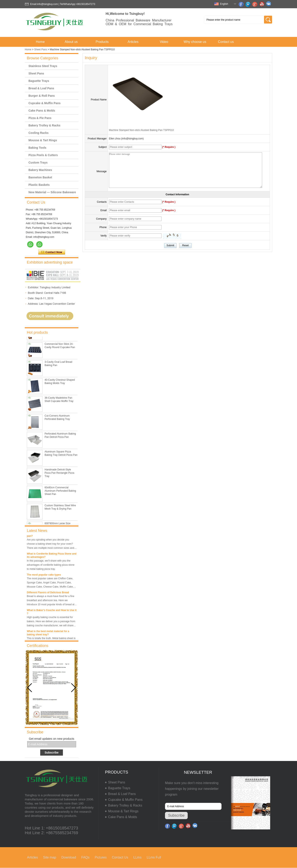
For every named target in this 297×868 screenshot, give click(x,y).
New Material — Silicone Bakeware (52, 192)
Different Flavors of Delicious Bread (48, 594)
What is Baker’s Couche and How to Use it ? (52, 613)
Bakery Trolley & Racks (44, 125)
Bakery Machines (40, 170)
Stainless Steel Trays (43, 66)
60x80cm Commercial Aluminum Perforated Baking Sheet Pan (60, 492)
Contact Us (120, 857)
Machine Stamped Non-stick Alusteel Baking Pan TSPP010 (141, 130)
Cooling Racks (38, 133)
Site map (50, 857)
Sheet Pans (41, 49)
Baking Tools (37, 148)
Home (40, 42)
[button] (74, 688)
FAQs (85, 857)
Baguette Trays (39, 81)
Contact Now (52, 252)
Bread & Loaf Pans (41, 88)
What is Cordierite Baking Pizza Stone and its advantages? (52, 557)
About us (71, 42)
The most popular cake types (44, 576)
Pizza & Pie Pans (40, 118)
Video (164, 42)
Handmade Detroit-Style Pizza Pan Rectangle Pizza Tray (59, 474)
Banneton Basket (40, 177)
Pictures (101, 857)
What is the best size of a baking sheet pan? (49, 536)
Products (102, 42)
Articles (133, 42)
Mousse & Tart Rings (43, 140)
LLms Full (154, 857)
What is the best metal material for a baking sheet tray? (48, 634)
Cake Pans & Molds (42, 111)
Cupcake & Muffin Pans (45, 103)
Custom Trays (38, 163)
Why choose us (195, 42)
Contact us (226, 42)
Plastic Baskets (39, 185)
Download (69, 857)
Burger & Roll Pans (42, 96)
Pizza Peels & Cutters (43, 155)
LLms (137, 857)
